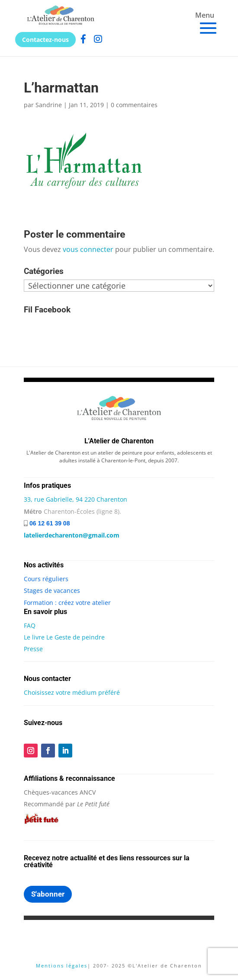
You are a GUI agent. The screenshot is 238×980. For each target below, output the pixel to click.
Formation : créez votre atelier (67, 603)
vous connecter (88, 249)
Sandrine (49, 105)
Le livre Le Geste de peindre (64, 637)
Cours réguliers (46, 579)
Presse (33, 649)
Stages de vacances (52, 590)
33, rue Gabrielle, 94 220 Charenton (76, 499)
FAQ (30, 625)
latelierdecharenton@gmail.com (72, 535)
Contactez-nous (45, 40)
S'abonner (48, 894)
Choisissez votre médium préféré (72, 692)
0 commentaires (134, 105)
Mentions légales (62, 966)
